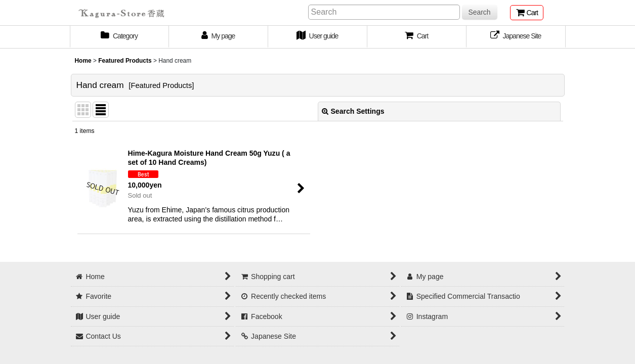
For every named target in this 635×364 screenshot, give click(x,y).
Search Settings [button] (353, 111)
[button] (417, 37)
